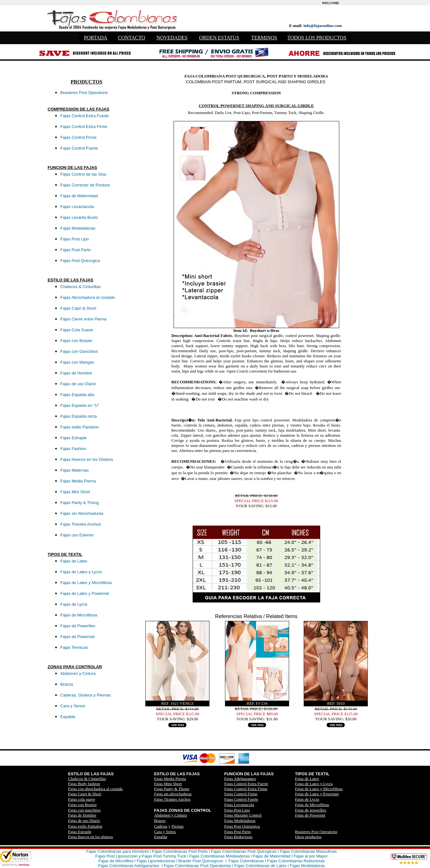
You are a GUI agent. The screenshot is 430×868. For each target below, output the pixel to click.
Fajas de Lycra (307, 799)
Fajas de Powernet (310, 815)
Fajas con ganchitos (85, 810)
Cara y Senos (165, 832)
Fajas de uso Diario (84, 821)
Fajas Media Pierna (170, 779)
